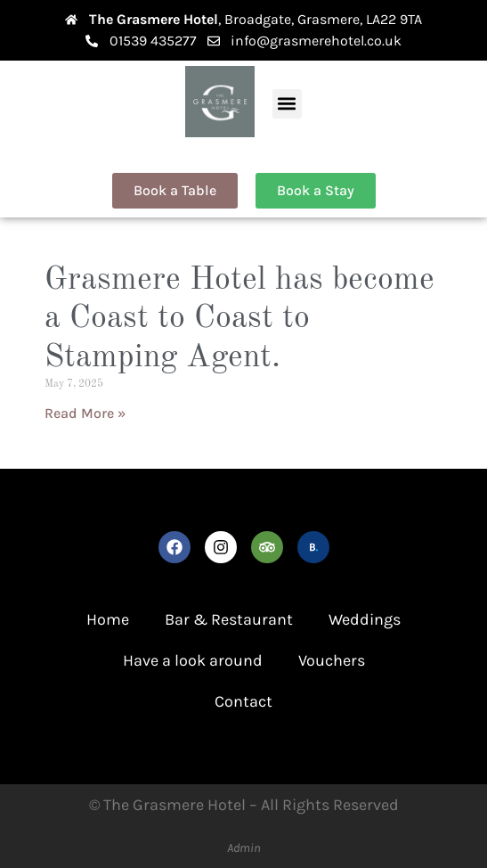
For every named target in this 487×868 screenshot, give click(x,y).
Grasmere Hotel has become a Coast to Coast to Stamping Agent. (239, 319)
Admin (244, 848)
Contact (243, 701)
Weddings (365, 619)
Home (108, 619)
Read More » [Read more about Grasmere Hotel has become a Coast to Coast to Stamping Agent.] (85, 413)
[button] (287, 104)
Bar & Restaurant (229, 619)
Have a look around (193, 660)
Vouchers (332, 660)
